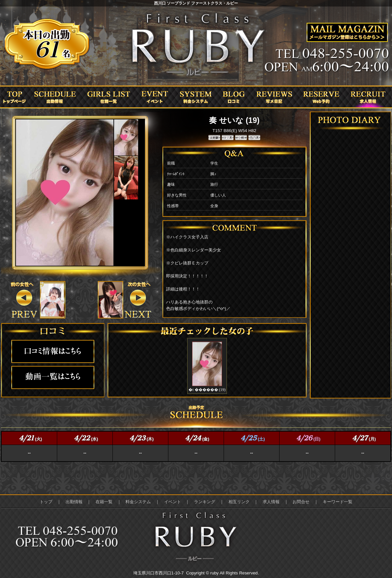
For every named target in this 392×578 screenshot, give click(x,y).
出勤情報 (74, 502)
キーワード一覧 (338, 502)
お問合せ (301, 502)
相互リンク (239, 502)
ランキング (205, 502)
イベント (173, 502)
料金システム (138, 502)
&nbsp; (52, 300)
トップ (46, 502)
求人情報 (271, 502)
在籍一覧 (104, 502)
